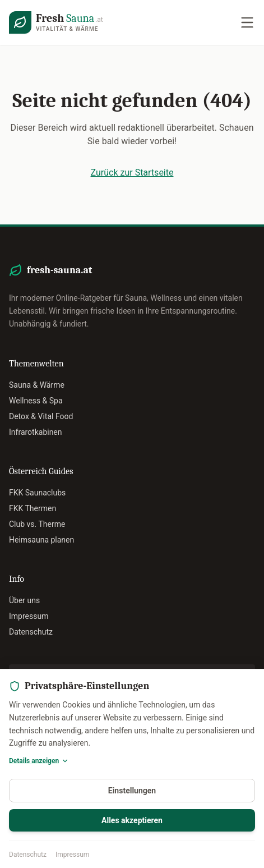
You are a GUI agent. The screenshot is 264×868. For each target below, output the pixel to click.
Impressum (72, 855)
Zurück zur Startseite (132, 173)
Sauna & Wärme (37, 385)
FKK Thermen (33, 508)
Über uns (24, 600)
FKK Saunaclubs (37, 493)
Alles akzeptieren (132, 820)
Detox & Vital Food (41, 416)
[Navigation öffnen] (247, 22)
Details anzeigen (39, 761)
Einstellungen (132, 791)
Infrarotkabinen (36, 432)
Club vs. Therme (37, 524)
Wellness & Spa (36, 401)
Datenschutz (28, 855)
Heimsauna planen (41, 540)
